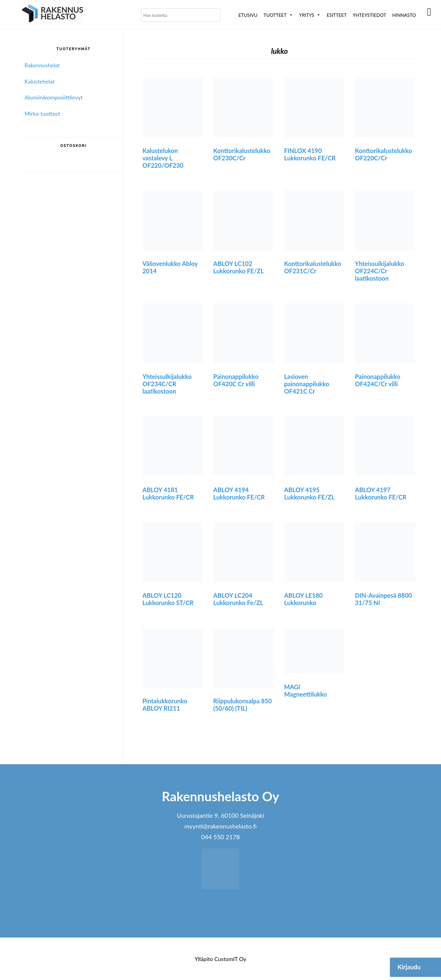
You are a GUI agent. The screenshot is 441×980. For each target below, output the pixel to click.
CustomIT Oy (230, 959)
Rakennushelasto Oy (53, 15)
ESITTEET (337, 15)
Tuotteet (278, 15)
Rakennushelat (42, 65)
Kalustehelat (40, 81)
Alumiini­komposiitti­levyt (54, 97)
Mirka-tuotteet (42, 114)
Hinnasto (404, 15)
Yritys (310, 15)
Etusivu (248, 15)
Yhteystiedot (369, 15)
